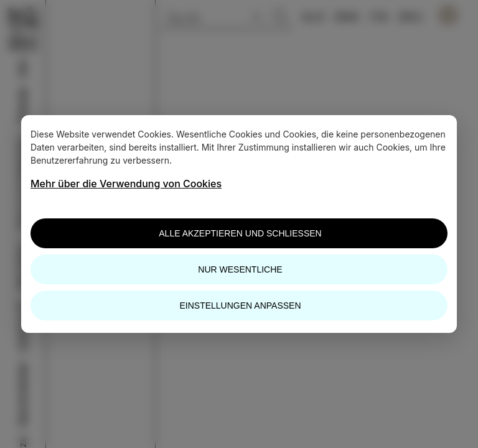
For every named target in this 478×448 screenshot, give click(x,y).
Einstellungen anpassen (240, 306)
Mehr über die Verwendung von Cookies (126, 184)
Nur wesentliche (240, 269)
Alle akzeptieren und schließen (240, 233)
